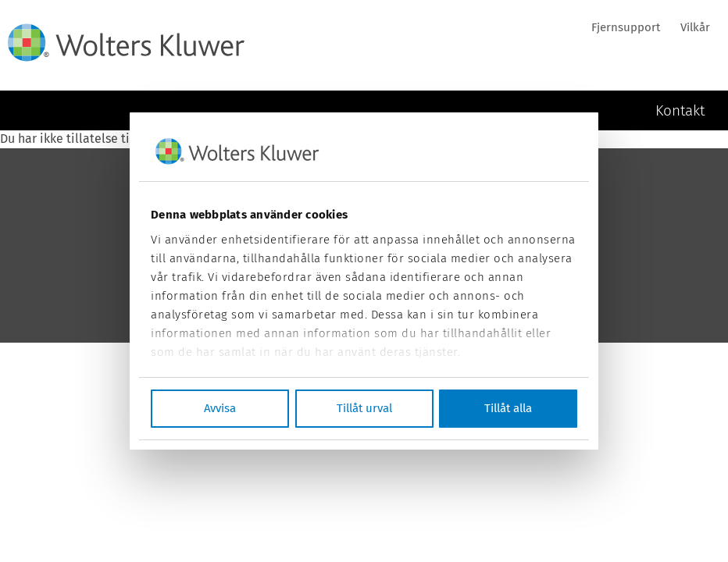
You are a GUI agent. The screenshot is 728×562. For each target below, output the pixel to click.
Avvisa (220, 408)
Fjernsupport (626, 27)
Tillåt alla (508, 408)
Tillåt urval (364, 408)
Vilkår (695, 27)
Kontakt (680, 110)
